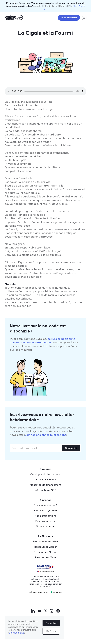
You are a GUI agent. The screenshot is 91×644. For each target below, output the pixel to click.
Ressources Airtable (45, 541)
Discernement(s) (45, 521)
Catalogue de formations (45, 474)
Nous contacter (69, 18)
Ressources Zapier (45, 547)
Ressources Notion (45, 552)
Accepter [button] (51, 623)
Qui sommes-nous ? (45, 505)
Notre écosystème (45, 510)
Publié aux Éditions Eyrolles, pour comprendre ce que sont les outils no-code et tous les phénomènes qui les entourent (44, 344)
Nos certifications (45, 516)
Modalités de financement (45, 485)
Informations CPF (45, 490)
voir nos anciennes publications (45, 435)
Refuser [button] (51, 631)
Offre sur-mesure (45, 479)
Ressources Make (45, 557)
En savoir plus (17, 633)
